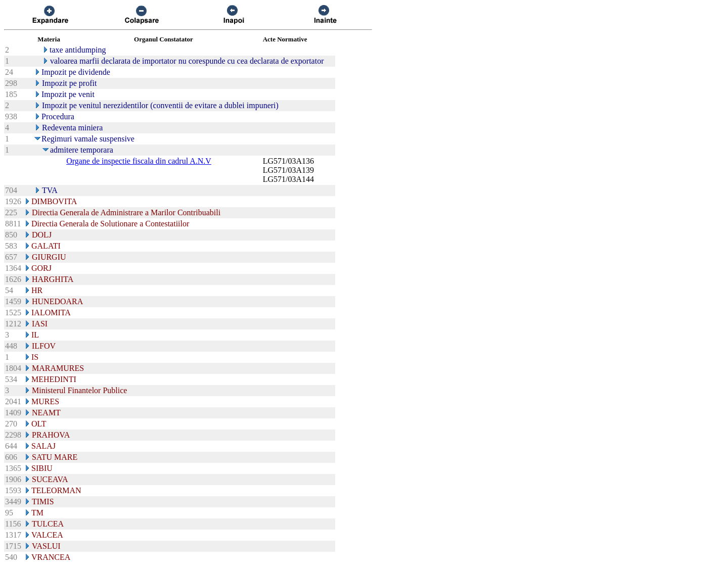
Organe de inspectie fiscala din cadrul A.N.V (139, 161)
